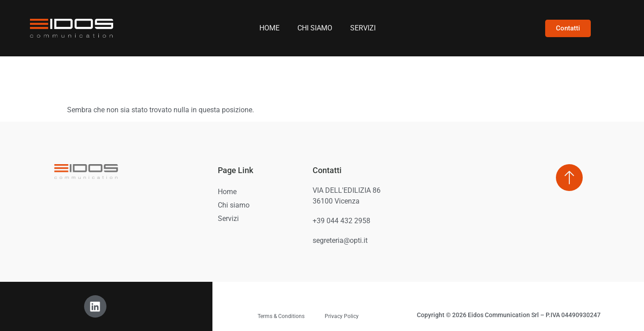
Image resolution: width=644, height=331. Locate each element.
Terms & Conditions (281, 316)
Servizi (363, 28)
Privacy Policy (342, 316)
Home (269, 28)
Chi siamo (315, 28)
